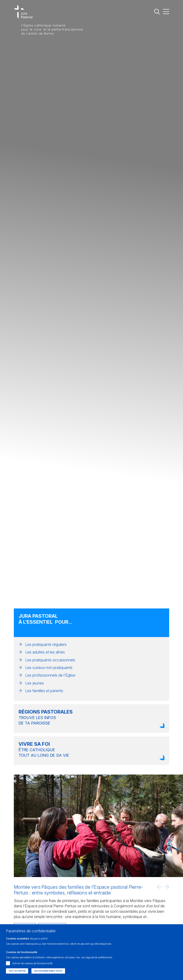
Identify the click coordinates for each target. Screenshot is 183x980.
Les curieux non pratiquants (49, 668)
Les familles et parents (44, 691)
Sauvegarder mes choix (48, 971)
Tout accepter (17, 971)
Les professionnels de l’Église (50, 675)
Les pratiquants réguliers (46, 644)
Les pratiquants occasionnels (50, 660)
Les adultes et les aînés (45, 652)
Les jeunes (35, 683)
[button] (159, 887)
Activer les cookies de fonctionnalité (32, 963)
